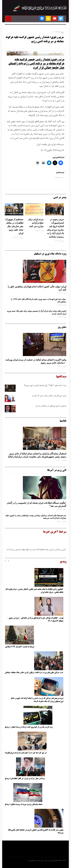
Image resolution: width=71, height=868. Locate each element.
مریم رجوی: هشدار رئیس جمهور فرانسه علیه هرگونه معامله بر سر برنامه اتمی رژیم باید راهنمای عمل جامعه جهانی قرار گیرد (36, 64)
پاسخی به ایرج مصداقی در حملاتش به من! (51, 406)
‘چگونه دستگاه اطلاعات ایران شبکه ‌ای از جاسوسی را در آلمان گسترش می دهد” (37, 504)
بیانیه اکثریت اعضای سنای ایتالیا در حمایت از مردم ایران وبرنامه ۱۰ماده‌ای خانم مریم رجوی (36, 361)
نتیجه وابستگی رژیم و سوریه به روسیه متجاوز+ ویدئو (23, 804)
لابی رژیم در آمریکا (57, 470)
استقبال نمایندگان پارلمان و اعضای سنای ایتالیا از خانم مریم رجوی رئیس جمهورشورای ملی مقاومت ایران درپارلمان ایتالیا (37, 455)
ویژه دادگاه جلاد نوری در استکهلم (50, 254)
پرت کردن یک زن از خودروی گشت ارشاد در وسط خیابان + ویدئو (29, 727)
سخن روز (62, 327)
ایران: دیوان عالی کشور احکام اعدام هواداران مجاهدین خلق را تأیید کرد (37, 288)
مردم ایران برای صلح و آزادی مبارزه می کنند (36, 223)
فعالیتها (63, 421)
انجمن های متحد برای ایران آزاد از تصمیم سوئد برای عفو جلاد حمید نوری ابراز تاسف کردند (37, 312)
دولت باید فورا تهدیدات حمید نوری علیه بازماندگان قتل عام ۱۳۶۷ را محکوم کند (39, 300)
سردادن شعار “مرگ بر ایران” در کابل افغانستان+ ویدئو (25, 779)
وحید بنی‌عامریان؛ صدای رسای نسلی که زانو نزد (49, 396)
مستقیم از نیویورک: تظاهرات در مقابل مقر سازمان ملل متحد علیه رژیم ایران (14, 226)
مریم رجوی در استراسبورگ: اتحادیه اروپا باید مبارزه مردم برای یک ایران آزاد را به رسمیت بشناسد (55, 228)
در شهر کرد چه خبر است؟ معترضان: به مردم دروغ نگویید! (26, 753)
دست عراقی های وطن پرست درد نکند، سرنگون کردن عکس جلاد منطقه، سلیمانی (34, 673)
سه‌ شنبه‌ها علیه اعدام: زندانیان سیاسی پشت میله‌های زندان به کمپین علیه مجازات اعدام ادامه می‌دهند (36, 517)
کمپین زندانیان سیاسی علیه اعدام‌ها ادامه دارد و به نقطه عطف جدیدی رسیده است (36, 551)
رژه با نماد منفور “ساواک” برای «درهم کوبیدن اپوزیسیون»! (45, 386)
